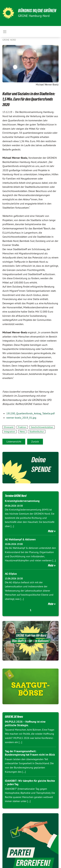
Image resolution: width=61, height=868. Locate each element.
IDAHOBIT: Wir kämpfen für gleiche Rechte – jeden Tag (30, 782)
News (22, 432)
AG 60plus (11, 574)
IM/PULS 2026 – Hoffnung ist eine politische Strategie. (25, 723)
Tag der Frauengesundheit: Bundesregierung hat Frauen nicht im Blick (30, 753)
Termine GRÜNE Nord (16, 496)
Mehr (51, 531)
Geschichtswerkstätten (42, 427)
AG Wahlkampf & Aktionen (20, 539)
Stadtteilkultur (37, 432)
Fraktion (22, 427)
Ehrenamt (9, 427)
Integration (10, 432)
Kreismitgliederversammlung (22, 501)
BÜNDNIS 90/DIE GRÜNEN (37, 11)
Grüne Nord (9, 40)
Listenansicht (14, 441)
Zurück (35, 441)
